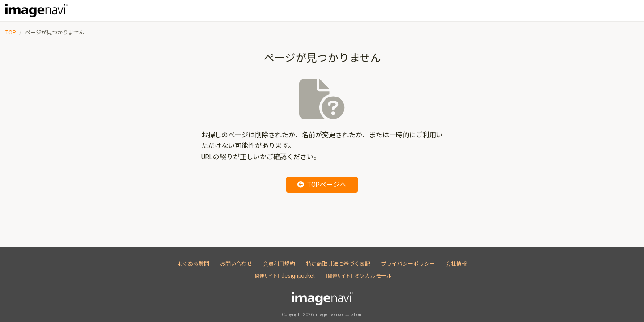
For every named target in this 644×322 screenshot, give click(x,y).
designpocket (283, 276)
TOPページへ (322, 185)
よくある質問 (193, 264)
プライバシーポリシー (408, 264)
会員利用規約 (279, 264)
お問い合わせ (236, 264)
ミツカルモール (360, 276)
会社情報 (456, 264)
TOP (11, 33)
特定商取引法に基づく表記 (338, 264)
